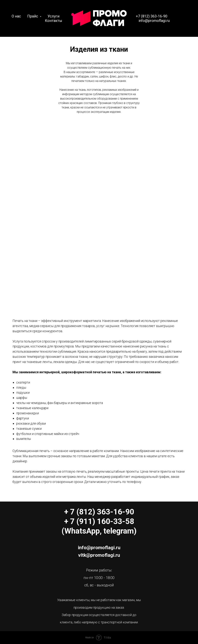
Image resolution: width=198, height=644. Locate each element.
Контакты (54, 21)
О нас (16, 16)
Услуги (53, 16)
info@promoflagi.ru (154, 21)
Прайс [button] (33, 16)
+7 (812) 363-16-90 (152, 16)
